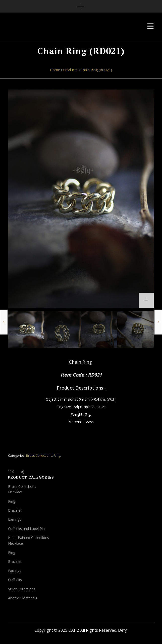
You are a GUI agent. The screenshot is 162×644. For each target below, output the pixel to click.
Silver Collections (22, 589)
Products (70, 70)
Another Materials (23, 598)
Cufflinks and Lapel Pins (27, 529)
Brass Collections (39, 455)
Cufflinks (15, 580)
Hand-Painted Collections (29, 538)
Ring (57, 455)
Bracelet (15, 510)
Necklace (15, 492)
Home (55, 70)
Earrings (15, 519)
